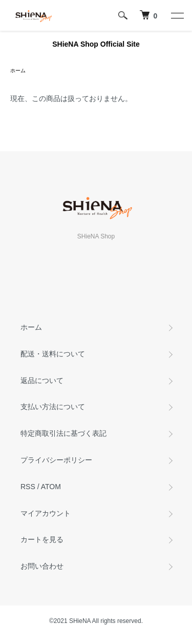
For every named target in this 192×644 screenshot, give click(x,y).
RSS (28, 487)
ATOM (51, 487)
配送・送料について (53, 354)
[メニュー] (177, 15)
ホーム (18, 71)
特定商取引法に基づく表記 (63, 433)
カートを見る (42, 539)
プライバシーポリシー (56, 460)
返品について (42, 380)
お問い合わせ (42, 566)
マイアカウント (46, 513)
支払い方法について (53, 407)
